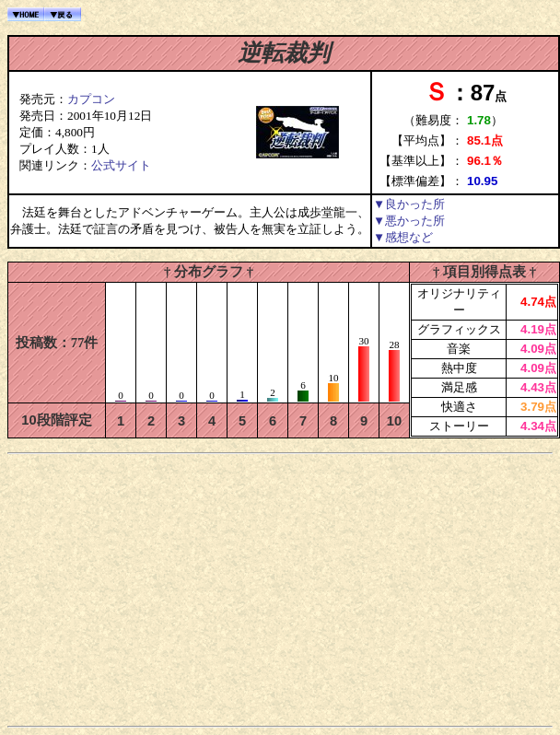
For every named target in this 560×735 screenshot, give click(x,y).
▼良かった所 (409, 204)
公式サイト (121, 165)
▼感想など (403, 237)
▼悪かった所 (409, 221)
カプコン (91, 99)
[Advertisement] (280, 589)
